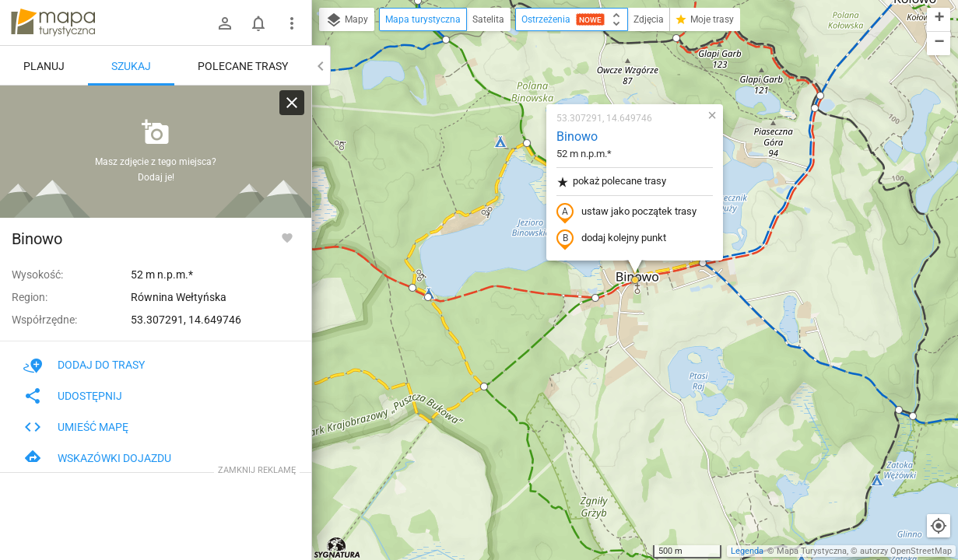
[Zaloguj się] (225, 23)
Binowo (577, 136)
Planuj (44, 66)
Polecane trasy (243, 66)
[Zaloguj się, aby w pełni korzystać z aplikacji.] (287, 237)
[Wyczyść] (292, 103)
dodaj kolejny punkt (611, 239)
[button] (446, 40)
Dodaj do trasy (84, 365)
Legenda (747, 551)
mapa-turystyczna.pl (53, 23)
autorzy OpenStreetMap (906, 551)
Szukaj (131, 66)
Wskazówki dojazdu (97, 458)
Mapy (347, 20)
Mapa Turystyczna (812, 551)
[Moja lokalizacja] (939, 526)
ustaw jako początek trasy (626, 212)
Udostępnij (73, 396)
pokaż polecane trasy (611, 182)
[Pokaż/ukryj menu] (292, 23)
